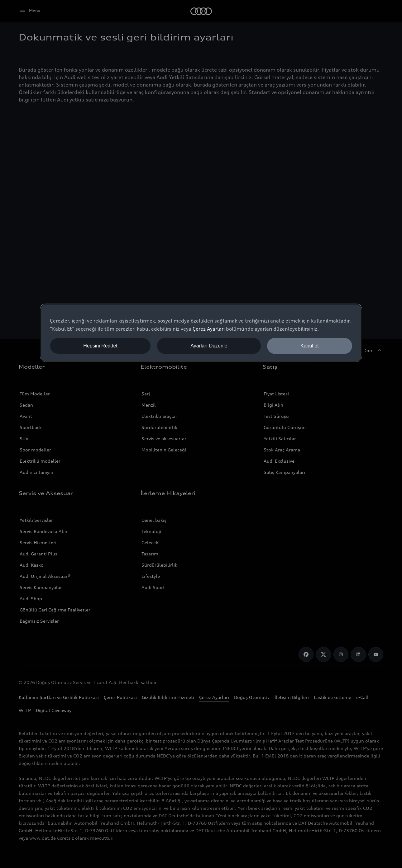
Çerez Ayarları (209, 329)
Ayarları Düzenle (209, 346)
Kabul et (310, 346)
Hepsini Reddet (100, 346)
